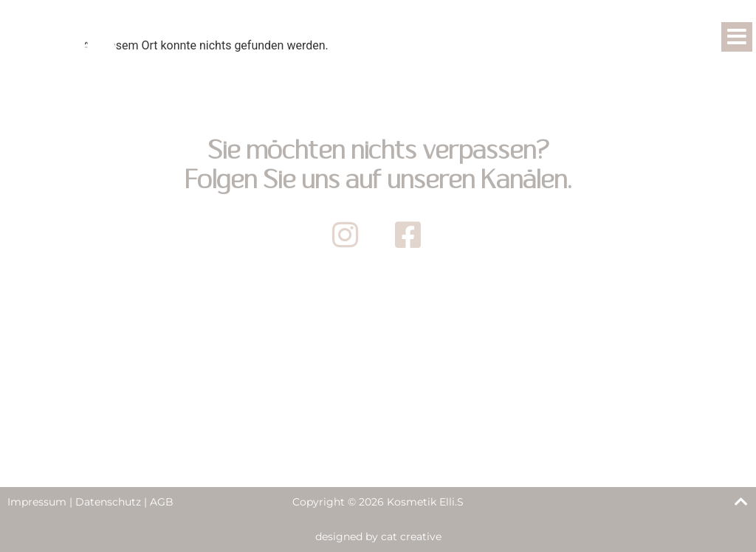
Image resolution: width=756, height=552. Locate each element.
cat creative (411, 537)
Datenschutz (108, 502)
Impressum (37, 502)
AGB (162, 502)
